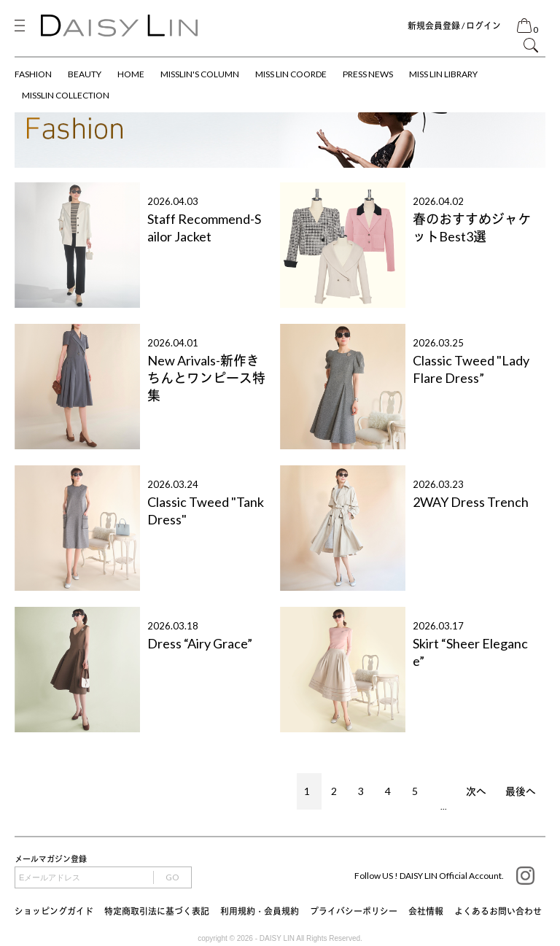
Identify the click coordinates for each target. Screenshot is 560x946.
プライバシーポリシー (354, 911)
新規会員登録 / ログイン (454, 26)
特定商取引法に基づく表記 (157, 911)
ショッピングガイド (54, 911)
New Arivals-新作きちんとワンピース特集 (206, 378)
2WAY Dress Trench (471, 502)
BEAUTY (85, 74)
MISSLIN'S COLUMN (200, 74)
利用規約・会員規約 (260, 911)
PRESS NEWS (368, 74)
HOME (131, 74)
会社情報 (426, 911)
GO (172, 877)
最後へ (521, 791)
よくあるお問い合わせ (498, 911)
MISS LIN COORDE (291, 74)
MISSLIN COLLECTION (66, 95)
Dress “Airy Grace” (200, 643)
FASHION (33, 74)
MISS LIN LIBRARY (443, 74)
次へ (476, 791)
